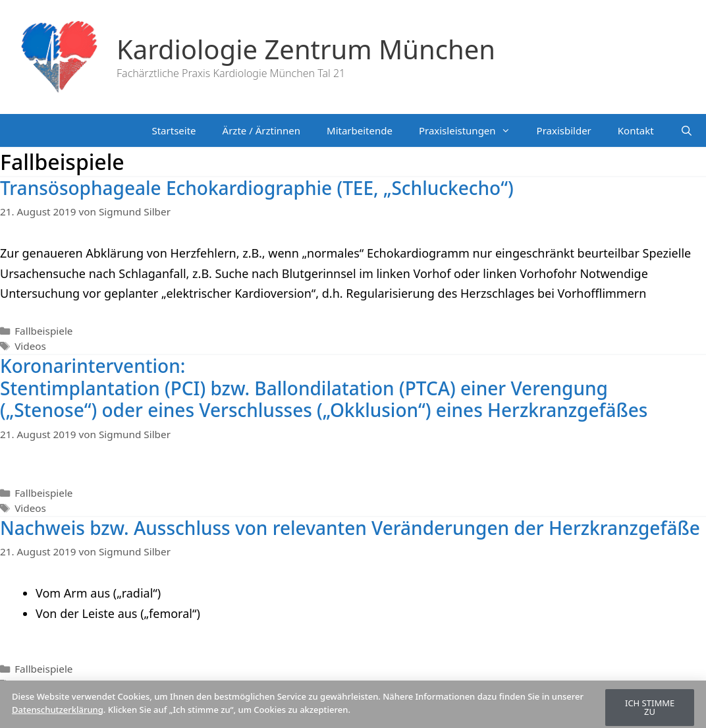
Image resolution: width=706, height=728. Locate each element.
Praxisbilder (564, 130)
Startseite (174, 130)
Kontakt (636, 130)
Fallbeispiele (43, 331)
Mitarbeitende (360, 130)
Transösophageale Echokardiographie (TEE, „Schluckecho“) (257, 188)
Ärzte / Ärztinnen (261, 130)
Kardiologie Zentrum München (306, 49)
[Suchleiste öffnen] (687, 130)
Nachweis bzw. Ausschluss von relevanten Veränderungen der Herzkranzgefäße (350, 528)
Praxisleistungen (471, 130)
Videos (30, 346)
